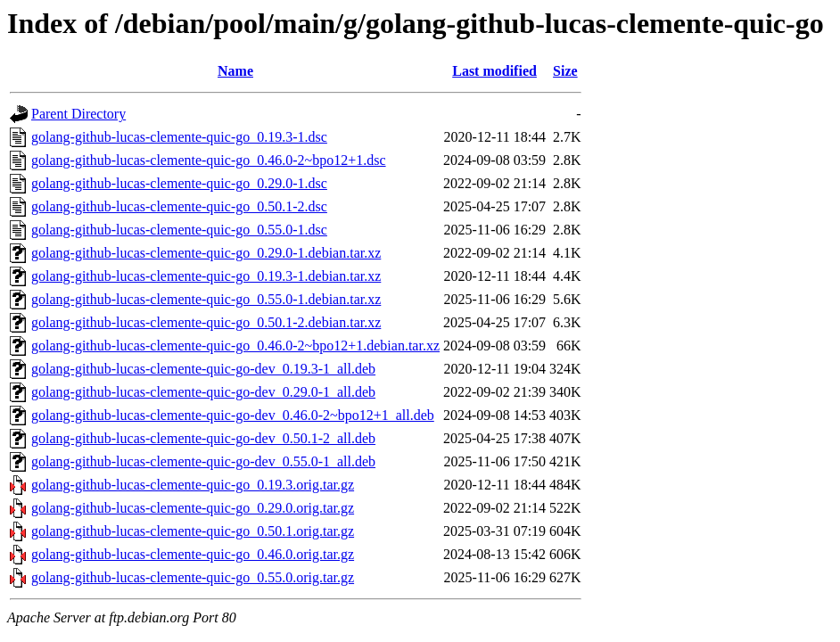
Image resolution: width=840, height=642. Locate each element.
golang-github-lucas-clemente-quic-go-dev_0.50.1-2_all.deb (203, 438)
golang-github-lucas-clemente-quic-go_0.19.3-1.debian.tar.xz (206, 276)
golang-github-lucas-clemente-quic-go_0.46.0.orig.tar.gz (193, 554)
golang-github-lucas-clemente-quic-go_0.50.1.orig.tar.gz (193, 531)
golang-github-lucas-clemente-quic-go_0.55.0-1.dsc (179, 230)
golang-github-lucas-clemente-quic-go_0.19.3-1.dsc (179, 137)
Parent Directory (78, 114)
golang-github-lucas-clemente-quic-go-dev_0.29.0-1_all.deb (203, 392)
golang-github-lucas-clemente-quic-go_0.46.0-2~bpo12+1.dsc (209, 160)
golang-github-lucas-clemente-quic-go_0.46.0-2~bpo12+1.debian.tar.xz (235, 346)
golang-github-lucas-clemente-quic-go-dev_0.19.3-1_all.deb (203, 369)
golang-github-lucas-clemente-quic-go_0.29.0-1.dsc (179, 183)
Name (235, 71)
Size (565, 71)
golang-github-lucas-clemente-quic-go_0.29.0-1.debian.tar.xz (206, 253)
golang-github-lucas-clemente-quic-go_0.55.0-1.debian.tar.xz (206, 299)
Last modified (494, 71)
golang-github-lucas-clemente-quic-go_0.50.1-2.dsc (179, 206)
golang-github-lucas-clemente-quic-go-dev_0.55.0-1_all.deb (203, 461)
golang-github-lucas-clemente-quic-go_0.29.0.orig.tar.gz (193, 508)
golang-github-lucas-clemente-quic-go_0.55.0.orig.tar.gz (193, 577)
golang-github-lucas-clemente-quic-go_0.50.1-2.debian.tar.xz (206, 322)
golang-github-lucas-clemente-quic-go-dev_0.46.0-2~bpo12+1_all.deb (233, 415)
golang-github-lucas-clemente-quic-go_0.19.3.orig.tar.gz (193, 485)
